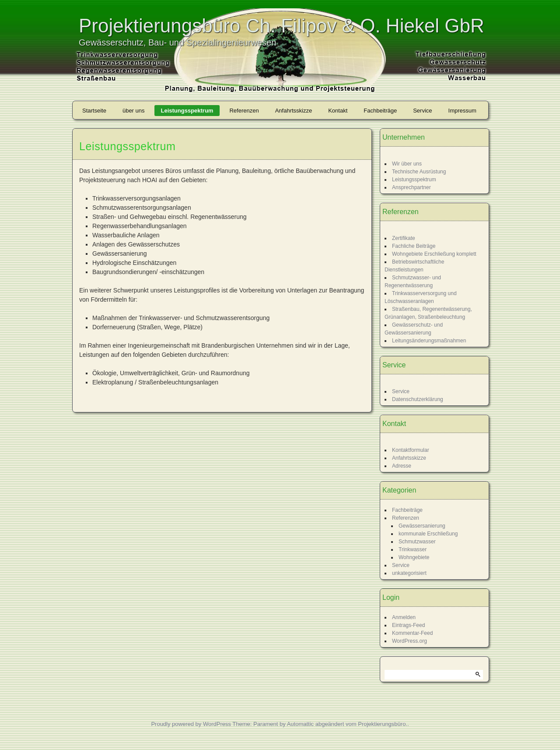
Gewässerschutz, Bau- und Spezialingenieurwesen (177, 42)
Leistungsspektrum (187, 111)
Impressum (462, 111)
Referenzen (244, 111)
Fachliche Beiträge (414, 246)
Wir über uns (407, 164)
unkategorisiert (409, 573)
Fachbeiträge (380, 111)
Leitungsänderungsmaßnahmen (429, 341)
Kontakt (338, 111)
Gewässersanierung (422, 526)
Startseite (94, 111)
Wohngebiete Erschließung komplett (434, 254)
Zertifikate (404, 238)
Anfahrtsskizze (294, 111)
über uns (134, 111)
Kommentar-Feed (412, 633)
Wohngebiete (414, 557)
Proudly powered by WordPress (191, 724)
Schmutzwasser (417, 542)
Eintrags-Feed (408, 625)
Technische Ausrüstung (419, 172)
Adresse (402, 466)
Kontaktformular (411, 450)
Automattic (300, 724)
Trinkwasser (413, 549)
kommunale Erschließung (428, 534)
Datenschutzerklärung (418, 399)
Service (422, 111)
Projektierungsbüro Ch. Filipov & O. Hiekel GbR (282, 26)
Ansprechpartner (411, 187)
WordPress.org (409, 641)
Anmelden (404, 617)
